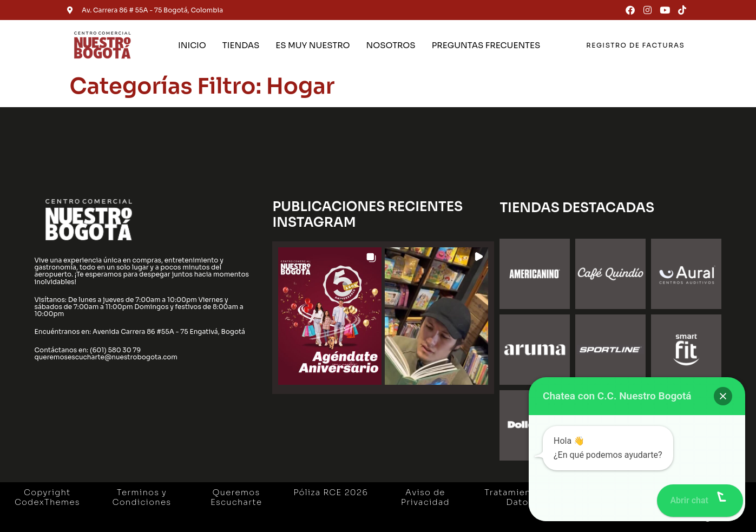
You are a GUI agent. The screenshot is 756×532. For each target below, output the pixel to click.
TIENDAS (241, 45)
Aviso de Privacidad (425, 497)
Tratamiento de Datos (520, 497)
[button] (330, 316)
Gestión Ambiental (614, 497)
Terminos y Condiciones (142, 497)
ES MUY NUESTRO (313, 45)
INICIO (192, 45)
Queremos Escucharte (236, 497)
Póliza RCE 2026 (331, 492)
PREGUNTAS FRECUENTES (486, 45)
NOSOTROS (390, 45)
